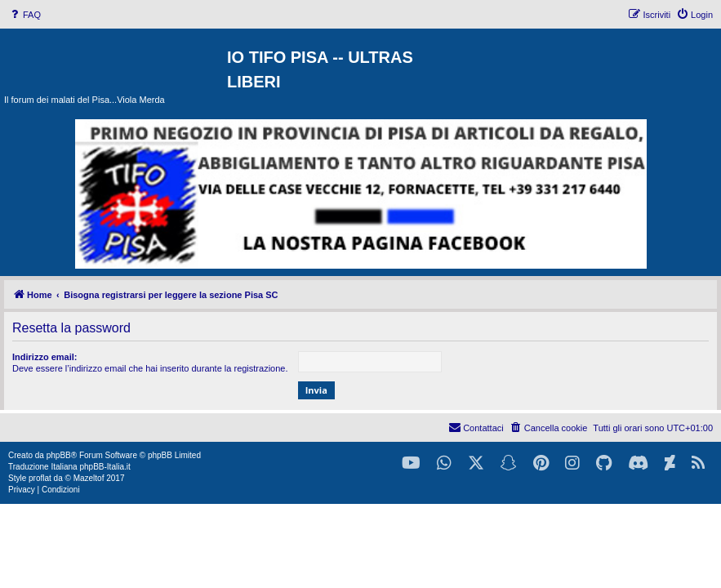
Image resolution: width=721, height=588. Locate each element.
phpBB (59, 455)
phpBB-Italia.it (105, 467)
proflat (40, 478)
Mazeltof (89, 478)
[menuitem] (24, 15)
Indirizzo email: (45, 357)
